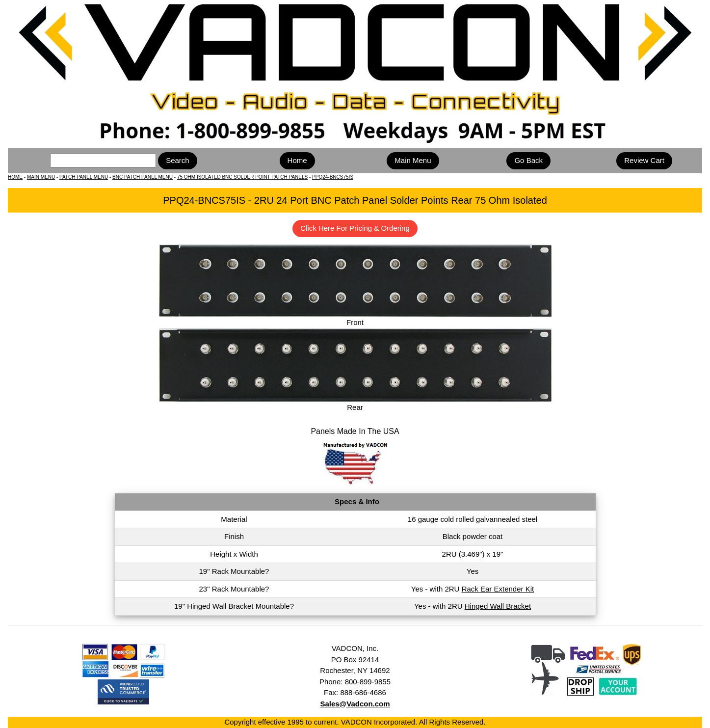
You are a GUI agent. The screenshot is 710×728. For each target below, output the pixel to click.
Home (297, 160)
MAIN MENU (41, 177)
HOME (15, 177)
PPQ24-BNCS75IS (333, 177)
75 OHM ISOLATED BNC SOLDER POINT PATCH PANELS (242, 177)
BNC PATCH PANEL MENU (143, 177)
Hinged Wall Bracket (498, 606)
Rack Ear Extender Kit (498, 589)
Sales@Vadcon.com (355, 704)
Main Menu (413, 160)
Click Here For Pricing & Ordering (355, 228)
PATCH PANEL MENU (84, 177)
